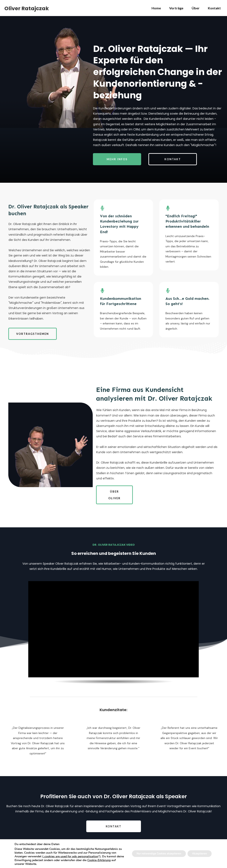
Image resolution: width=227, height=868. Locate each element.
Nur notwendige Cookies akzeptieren (151, 854)
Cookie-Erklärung (53, 864)
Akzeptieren (197, 854)
